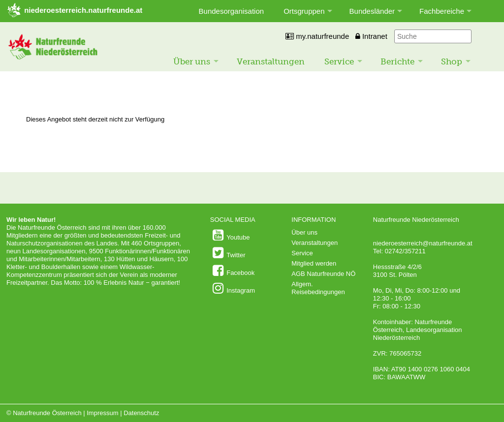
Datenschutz (141, 413)
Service (339, 61)
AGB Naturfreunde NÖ (323, 274)
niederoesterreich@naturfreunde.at (423, 243)
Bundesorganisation (232, 11)
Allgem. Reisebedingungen (318, 288)
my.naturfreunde (317, 36)
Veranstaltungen (271, 61)
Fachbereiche (442, 11)
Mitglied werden (314, 263)
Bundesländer (372, 11)
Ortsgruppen (304, 11)
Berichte (397, 61)
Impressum (102, 413)
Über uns (192, 61)
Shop (452, 61)
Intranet (371, 36)
